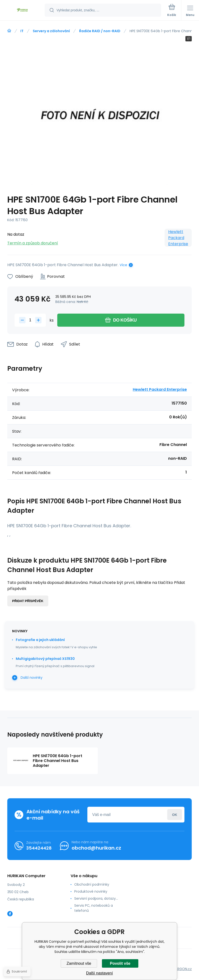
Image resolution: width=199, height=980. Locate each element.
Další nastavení (99, 973)
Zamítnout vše (79, 963)
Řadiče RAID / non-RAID (100, 31)
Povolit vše (120, 963)
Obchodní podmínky (92, 884)
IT (22, 31)
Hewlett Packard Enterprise (178, 238)
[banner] (23, 11)
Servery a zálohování (51, 31)
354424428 (39, 848)
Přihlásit (175, 815)
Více (123, 265)
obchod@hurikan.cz (96, 848)
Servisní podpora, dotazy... (96, 898)
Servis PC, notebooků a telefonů (94, 908)
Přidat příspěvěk (28, 601)
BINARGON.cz (181, 969)
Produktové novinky (91, 891)
